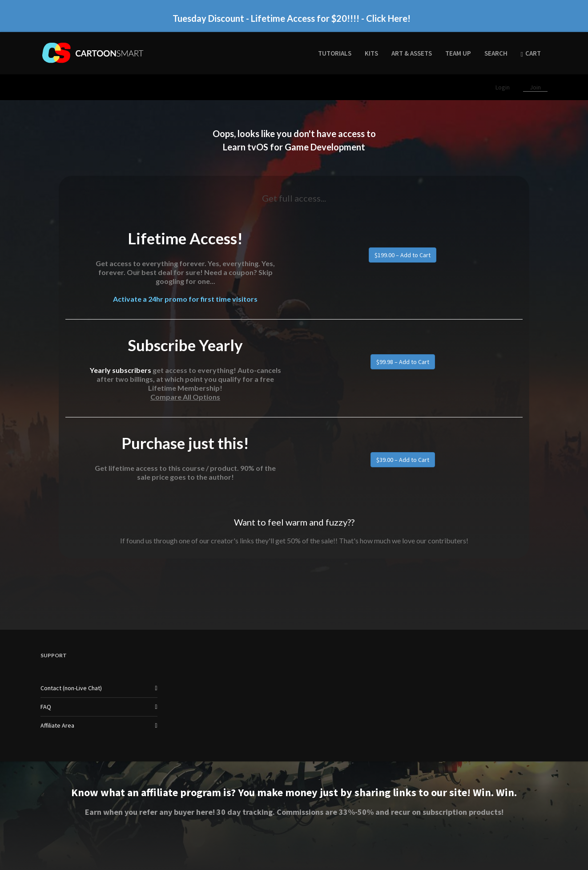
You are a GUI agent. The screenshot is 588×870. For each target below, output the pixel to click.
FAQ (46, 707)
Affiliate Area (57, 725)
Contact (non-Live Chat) (71, 688)
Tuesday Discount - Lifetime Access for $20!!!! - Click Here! (292, 18)
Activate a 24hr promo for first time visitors (185, 299)
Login (503, 87)
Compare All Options (185, 397)
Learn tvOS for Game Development (294, 147)
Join (535, 87)
